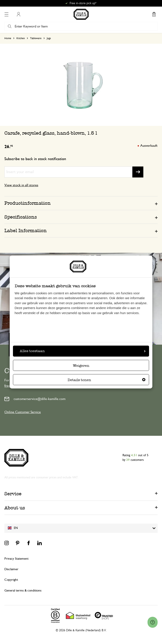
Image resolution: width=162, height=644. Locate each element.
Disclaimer (11, 569)
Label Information (26, 231)
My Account (18, 14)
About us (15, 508)
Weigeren (81, 366)
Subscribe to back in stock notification (35, 159)
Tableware (36, 38)
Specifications (21, 217)
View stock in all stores (21, 185)
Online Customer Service (23, 412)
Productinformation (28, 203)
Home (8, 38)
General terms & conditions (23, 591)
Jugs (49, 38)
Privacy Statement (16, 559)
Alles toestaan (83, 351)
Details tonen (107, 380)
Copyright (11, 580)
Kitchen (21, 38)
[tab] (81, 203)
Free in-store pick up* (83, 3)
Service (13, 494)
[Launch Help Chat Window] (153, 622)
